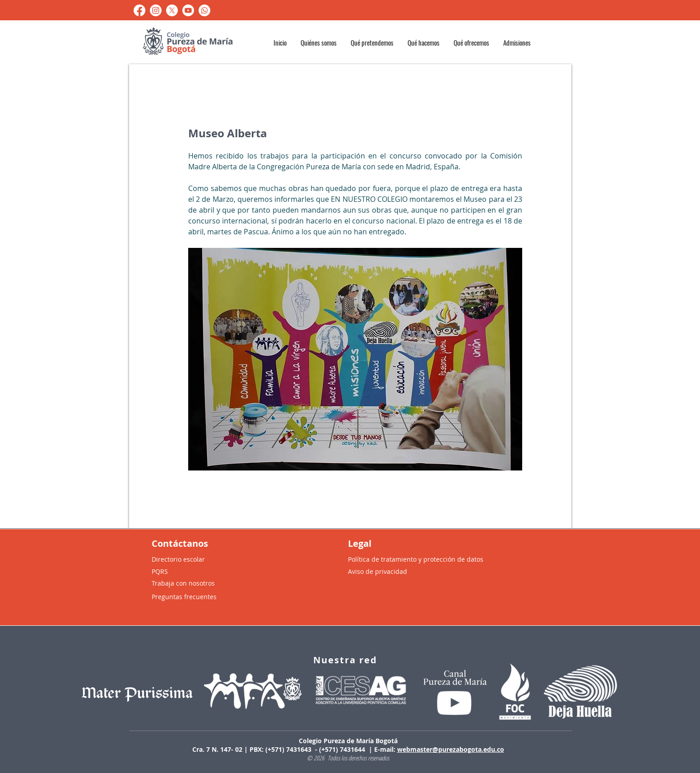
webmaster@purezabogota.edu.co (451, 749)
